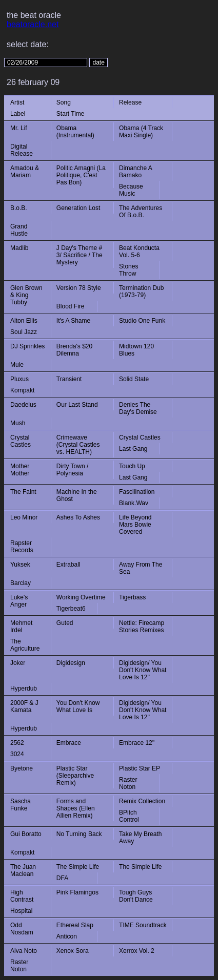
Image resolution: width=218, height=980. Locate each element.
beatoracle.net (33, 24)
